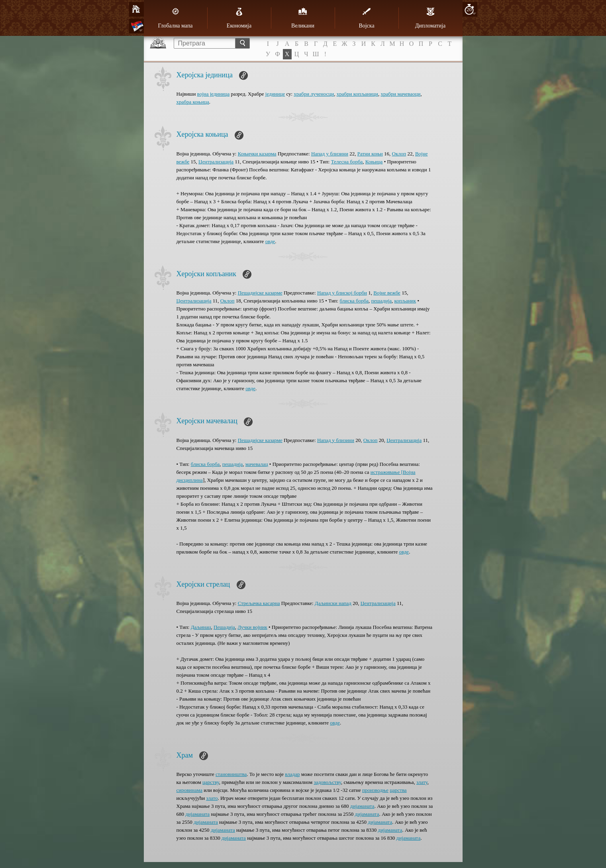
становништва (231, 774)
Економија (239, 18)
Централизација (216, 162)
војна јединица (214, 94)
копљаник (405, 301)
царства (398, 790)
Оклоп (399, 154)
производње (375, 790)
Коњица (374, 162)
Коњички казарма (257, 154)
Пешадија (224, 627)
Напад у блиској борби (342, 293)
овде (270, 241)
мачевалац (257, 464)
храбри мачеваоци (400, 94)
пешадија (381, 301)
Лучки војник (252, 627)
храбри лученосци (314, 94)
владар (292, 774)
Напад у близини (330, 154)
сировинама (189, 790)
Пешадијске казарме (260, 293)
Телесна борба (347, 162)
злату (422, 782)
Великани (303, 18)
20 (469, 9)
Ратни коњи (370, 154)
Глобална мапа (175, 18)
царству (211, 782)
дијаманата (362, 806)
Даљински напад (333, 603)
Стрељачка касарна (259, 603)
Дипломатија (430, 18)
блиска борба (354, 301)
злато (212, 798)
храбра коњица (193, 102)
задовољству (328, 782)
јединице (275, 94)
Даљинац (201, 627)
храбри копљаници (357, 94)
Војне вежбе (387, 293)
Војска (366, 18)
